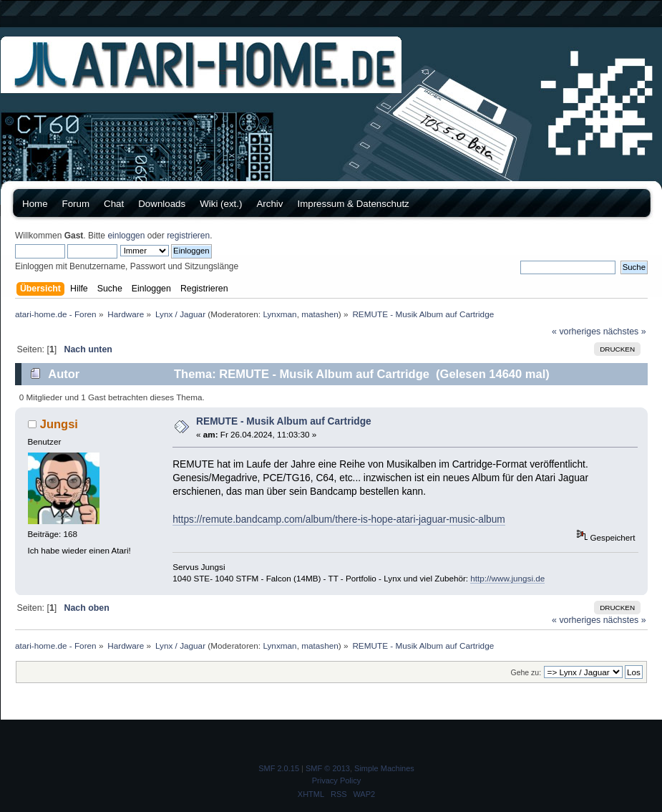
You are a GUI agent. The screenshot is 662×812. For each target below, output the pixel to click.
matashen (320, 314)
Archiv (269, 204)
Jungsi (59, 424)
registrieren (188, 236)
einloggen (126, 236)
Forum (76, 204)
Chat (114, 204)
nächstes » (625, 332)
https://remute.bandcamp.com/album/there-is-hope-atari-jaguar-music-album (339, 519)
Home (35, 204)
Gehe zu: (526, 672)
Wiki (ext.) (221, 204)
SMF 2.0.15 (279, 768)
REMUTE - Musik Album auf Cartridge (284, 421)
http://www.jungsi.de (507, 578)
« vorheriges (576, 332)
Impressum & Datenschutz (353, 204)
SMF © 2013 (328, 768)
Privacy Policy (336, 780)
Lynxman (279, 314)
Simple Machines (384, 768)
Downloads (162, 204)
